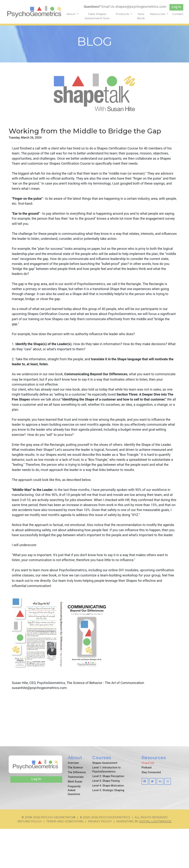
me (62, 618)
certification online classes (33, 612)
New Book (141, 16)
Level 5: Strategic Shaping (108, 830)
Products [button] (123, 14)
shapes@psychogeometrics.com (140, 7)
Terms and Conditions (65, 861)
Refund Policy (30, 861)
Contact (178, 14)
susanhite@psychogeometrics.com (39, 727)
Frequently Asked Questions (74, 830)
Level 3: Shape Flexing (106, 820)
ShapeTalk (148, 803)
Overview (73, 803)
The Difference (77, 812)
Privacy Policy (100, 861)
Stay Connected (151, 812)
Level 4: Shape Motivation (108, 825)
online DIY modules (128, 607)
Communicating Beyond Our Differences (98, 386)
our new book (66, 612)
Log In (176, 7)
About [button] (71, 14)
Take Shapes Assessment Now (97, 16)
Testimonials (76, 816)
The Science (75, 807)
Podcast (147, 807)
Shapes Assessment (105, 803)
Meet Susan (75, 821)
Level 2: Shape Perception (108, 816)
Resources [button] (158, 14)
